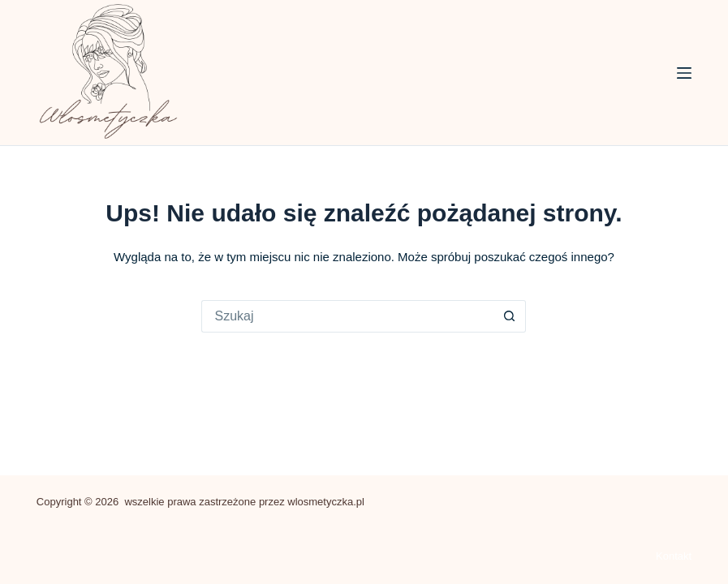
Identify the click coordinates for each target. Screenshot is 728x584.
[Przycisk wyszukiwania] (510, 316)
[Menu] (684, 73)
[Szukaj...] (347, 316)
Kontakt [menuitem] (674, 556)
